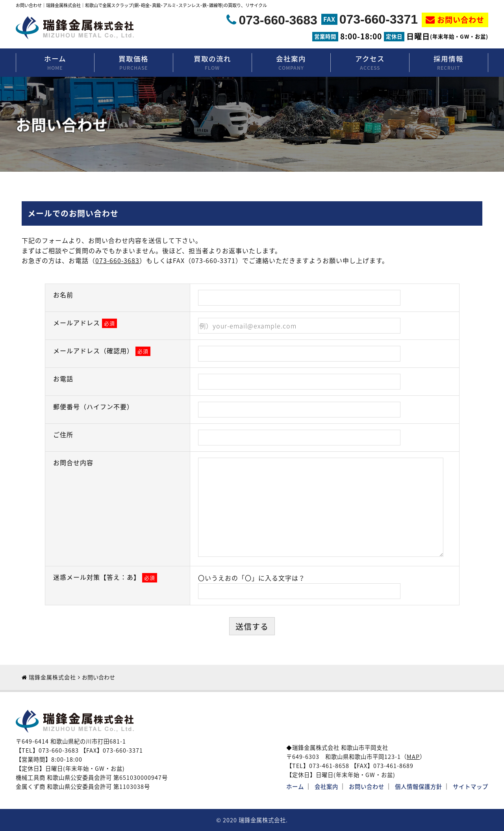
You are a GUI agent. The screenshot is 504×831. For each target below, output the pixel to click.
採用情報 (449, 63)
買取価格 (134, 63)
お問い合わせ (461, 20)
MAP (413, 757)
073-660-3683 (278, 20)
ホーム (55, 63)
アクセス (370, 63)
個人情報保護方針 (419, 786)
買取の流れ (212, 63)
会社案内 (291, 63)
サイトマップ (471, 786)
